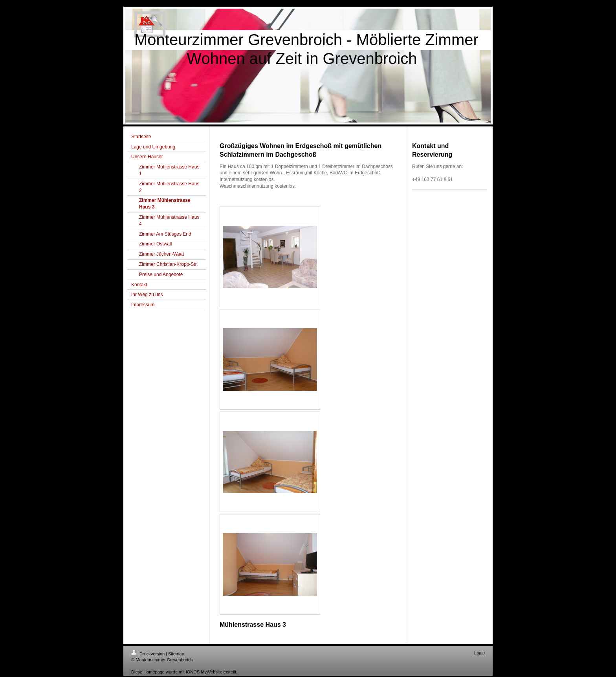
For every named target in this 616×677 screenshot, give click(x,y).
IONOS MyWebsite (204, 672)
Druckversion (148, 654)
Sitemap (176, 654)
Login (479, 653)
